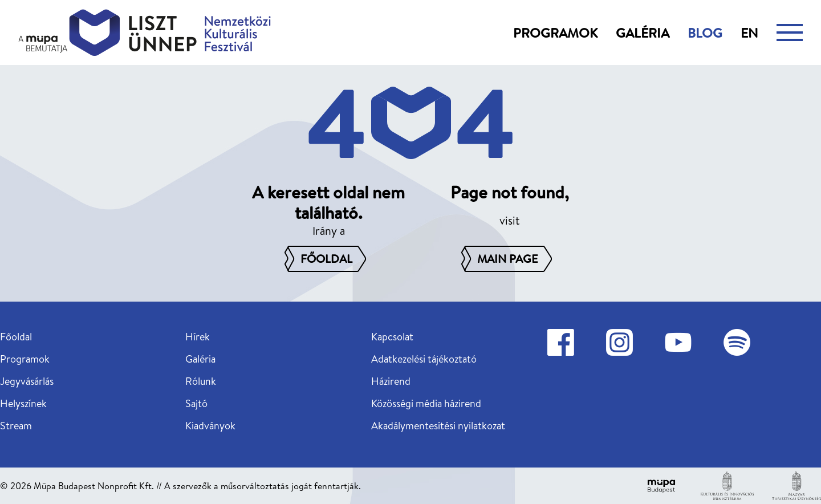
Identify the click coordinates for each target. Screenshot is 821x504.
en (749, 32)
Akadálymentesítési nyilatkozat (438, 426)
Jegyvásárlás (27, 381)
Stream (16, 426)
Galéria (643, 32)
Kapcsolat (392, 337)
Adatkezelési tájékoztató (424, 359)
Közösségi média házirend (426, 403)
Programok (555, 32)
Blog (705, 32)
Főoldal (16, 337)
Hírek (198, 337)
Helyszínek (23, 403)
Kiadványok (210, 426)
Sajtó (196, 403)
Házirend (391, 381)
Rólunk (201, 381)
